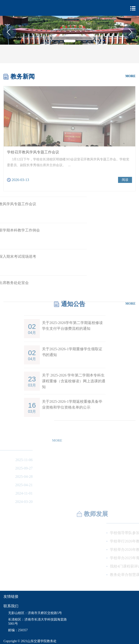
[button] (70, 41)
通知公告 (73, 302)
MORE (130, 76)
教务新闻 (23, 76)
